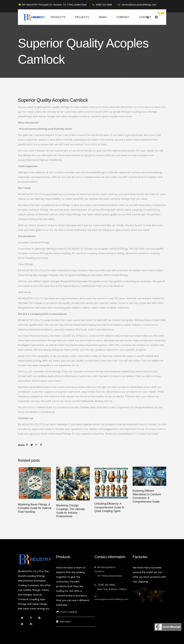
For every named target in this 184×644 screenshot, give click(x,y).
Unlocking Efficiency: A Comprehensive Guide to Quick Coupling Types (109, 507)
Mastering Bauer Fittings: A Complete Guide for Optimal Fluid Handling (35, 508)
